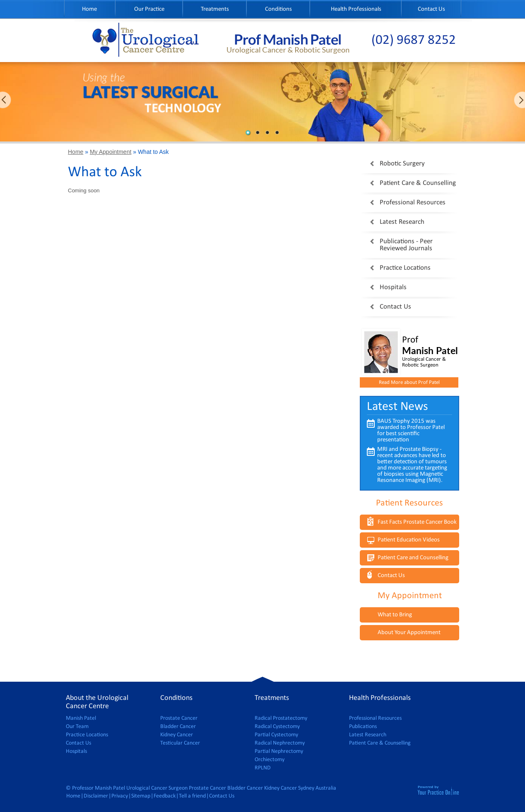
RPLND (263, 768)
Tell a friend (192, 796)
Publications (363, 727)
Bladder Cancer (178, 727)
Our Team (77, 727)
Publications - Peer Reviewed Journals (406, 245)
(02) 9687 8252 (414, 40)
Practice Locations (405, 268)
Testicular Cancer (180, 743)
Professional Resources (413, 202)
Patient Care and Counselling (413, 558)
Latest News (397, 407)
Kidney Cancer (177, 735)
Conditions (278, 9)
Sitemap (141, 796)
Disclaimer (96, 796)
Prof (430, 346)
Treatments (215, 9)
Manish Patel (81, 718)
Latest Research (402, 222)
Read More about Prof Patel (409, 382)
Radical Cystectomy (277, 727)
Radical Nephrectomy (280, 743)
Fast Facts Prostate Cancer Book (417, 522)
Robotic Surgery (402, 164)
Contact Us (431, 9)
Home (89, 9)
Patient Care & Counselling (418, 183)
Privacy (120, 796)
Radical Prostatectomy (281, 718)
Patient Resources (409, 503)
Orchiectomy (270, 760)
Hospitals (393, 287)
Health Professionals (356, 9)
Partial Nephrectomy (279, 751)
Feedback (165, 796)
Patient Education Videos (409, 540)
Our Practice (149, 9)
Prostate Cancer (179, 718)
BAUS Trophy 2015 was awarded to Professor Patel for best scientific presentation (411, 431)
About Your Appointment (409, 633)
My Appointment (111, 152)
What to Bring (395, 615)
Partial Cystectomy (276, 735)
